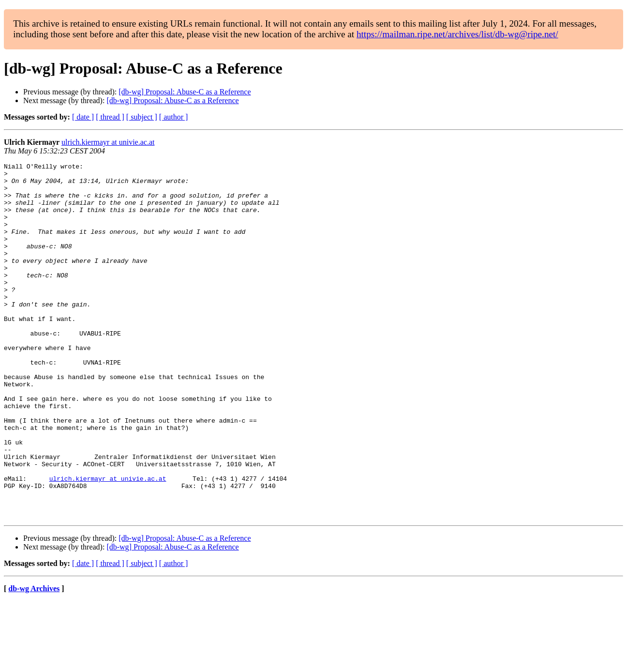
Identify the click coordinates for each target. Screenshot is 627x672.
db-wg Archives (34, 660)
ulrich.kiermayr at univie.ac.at (108, 142)
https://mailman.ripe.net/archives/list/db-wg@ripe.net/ (457, 34)
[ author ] (174, 117)
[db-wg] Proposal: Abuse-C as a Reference (185, 92)
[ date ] (83, 117)
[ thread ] (110, 117)
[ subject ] (142, 117)
